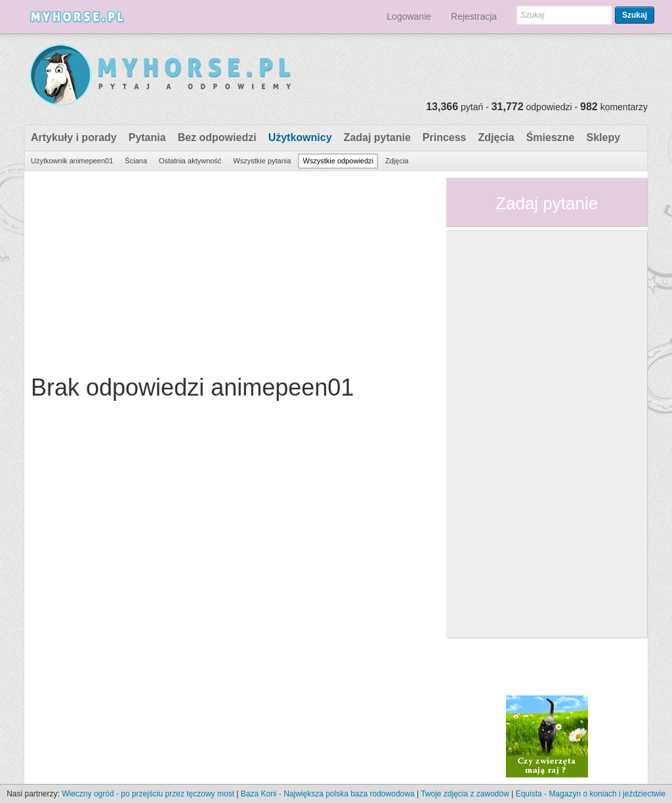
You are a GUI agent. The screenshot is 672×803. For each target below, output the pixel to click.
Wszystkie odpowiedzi (338, 161)
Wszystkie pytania (262, 161)
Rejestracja (474, 16)
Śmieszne (551, 137)
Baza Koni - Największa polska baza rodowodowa (328, 794)
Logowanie (409, 16)
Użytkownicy (300, 137)
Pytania (147, 137)
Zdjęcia (496, 137)
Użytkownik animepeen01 (72, 161)
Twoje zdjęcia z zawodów (465, 794)
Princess (445, 137)
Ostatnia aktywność (190, 161)
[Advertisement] (230, 270)
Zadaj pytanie (377, 137)
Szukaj (635, 15)
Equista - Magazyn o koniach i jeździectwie (591, 794)
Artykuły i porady (74, 137)
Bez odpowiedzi (217, 137)
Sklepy (603, 137)
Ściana (136, 161)
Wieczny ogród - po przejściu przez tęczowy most (148, 794)
